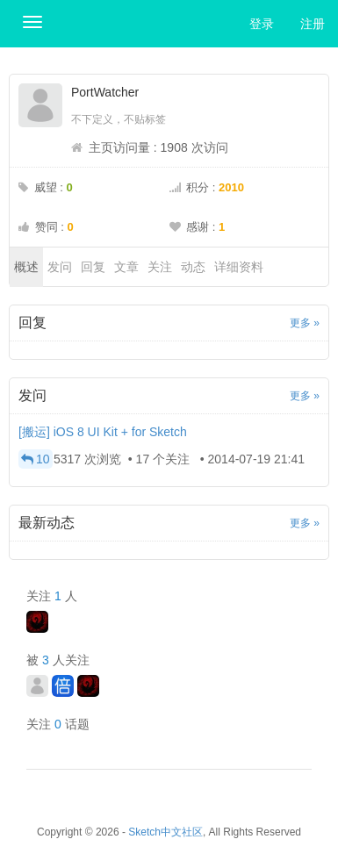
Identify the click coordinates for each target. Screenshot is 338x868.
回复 (93, 267)
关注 (160, 267)
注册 (313, 24)
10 (36, 459)
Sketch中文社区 (165, 832)
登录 (262, 24)
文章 (126, 267)
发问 (60, 267)
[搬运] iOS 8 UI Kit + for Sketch (103, 432)
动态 (193, 267)
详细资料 (239, 267)
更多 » (305, 323)
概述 (26, 267)
